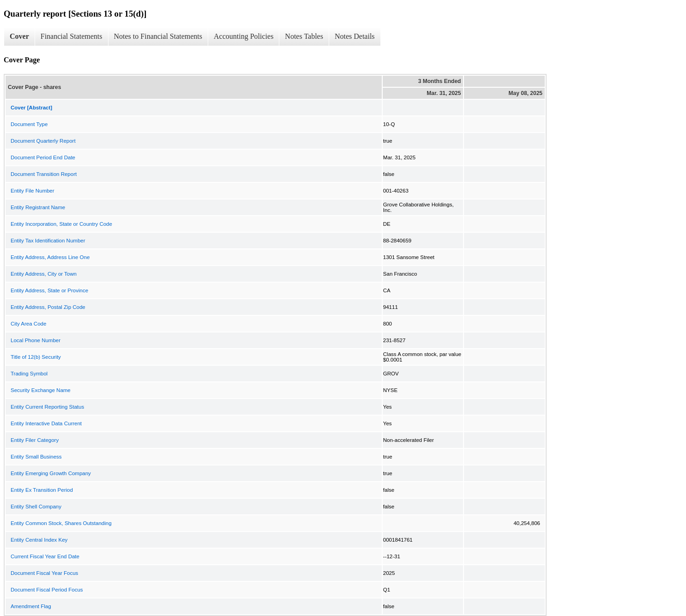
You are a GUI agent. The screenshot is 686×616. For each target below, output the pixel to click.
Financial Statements (72, 36)
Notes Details (355, 36)
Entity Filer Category (35, 440)
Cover (19, 36)
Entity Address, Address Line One (50, 257)
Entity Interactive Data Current (46, 423)
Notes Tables (304, 36)
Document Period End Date (43, 157)
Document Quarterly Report (43, 141)
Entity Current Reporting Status (47, 407)
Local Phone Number (36, 340)
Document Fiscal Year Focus (44, 573)
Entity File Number (33, 191)
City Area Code (28, 324)
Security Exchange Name (41, 390)
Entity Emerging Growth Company (51, 473)
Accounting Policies (244, 36)
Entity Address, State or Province (49, 290)
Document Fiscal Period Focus (47, 590)
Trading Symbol (29, 374)
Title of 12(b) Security (36, 357)
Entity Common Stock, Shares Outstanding (61, 523)
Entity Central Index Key (39, 540)
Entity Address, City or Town (44, 274)
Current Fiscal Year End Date (45, 556)
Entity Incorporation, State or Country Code (61, 224)
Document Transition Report (44, 174)
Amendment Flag (31, 606)
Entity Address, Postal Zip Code (48, 307)
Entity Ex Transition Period (42, 490)
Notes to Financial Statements (158, 36)
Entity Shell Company (36, 507)
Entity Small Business (36, 457)
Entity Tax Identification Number (48, 241)
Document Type (29, 124)
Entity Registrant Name (38, 207)
